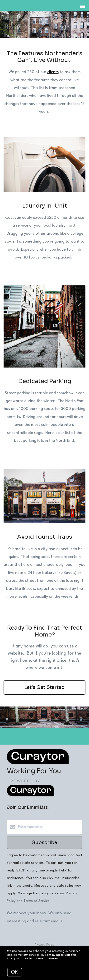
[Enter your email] (49, 827)
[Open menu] (82, 7)
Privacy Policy (44, 945)
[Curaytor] (31, 796)
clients (53, 72)
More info (67, 959)
